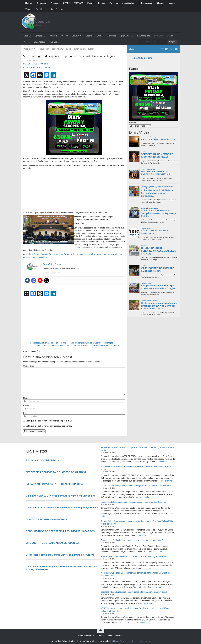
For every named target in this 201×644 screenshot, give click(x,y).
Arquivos (133, 122)
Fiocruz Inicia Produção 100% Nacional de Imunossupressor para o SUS (132, 540)
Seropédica (42, 3)
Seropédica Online (143, 58)
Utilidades (160, 3)
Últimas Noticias (42, 67)
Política (28, 67)
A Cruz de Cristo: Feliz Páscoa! (158, 139)
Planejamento (150, 169)
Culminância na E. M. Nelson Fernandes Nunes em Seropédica (157, 193)
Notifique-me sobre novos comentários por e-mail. (49, 421)
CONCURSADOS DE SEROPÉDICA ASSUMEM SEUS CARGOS (158, 251)
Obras (143, 169)
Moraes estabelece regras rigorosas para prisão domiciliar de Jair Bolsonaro (133, 502)
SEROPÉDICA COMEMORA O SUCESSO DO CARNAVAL (157, 156)
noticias (161, 137)
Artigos (143, 301)
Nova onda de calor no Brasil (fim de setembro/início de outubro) (67, 49)
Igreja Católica (128, 3)
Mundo (172, 3)
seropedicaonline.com (51, 273)
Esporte (91, 3)
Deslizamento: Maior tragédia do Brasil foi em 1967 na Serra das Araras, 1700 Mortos (159, 306)
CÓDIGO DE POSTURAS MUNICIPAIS (155, 232)
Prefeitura (55, 3)
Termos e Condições (141, 641)
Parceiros (114, 3)
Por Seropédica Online (36, 64)
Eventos (102, 3)
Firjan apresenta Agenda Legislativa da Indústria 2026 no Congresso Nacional (134, 556)
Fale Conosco (57, 9)
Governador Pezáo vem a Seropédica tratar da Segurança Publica (159, 213)
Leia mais (163, 462)
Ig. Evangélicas (145, 3)
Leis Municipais (146, 228)
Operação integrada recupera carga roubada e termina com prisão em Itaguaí (134, 592)
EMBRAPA (78, 3)
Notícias (29, 3)
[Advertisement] (74, 190)
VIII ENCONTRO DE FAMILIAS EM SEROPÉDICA (158, 270)
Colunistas (144, 137)
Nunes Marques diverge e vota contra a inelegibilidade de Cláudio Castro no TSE (136, 486)
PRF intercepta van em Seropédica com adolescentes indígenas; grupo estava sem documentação (70, 343)
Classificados (41, 9)
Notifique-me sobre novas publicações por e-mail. (49, 426)
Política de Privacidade (120, 641)
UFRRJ (66, 3)
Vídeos (28, 9)
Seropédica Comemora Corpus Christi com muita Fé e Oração (158, 287)
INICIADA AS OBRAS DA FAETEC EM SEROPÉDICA (156, 173)
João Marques (153, 137)
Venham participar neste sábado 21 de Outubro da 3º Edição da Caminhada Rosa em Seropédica (78, 346)
